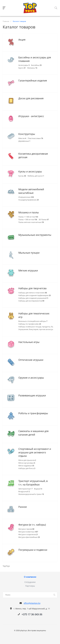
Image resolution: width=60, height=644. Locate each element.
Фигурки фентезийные (29, 537)
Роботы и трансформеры (33, 413)
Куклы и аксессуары (30, 171)
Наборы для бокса (27, 468)
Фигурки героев (26, 529)
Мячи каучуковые (27, 463)
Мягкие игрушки (28, 270)
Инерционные (26, 197)
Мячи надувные (26, 466)
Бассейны (36, 65)
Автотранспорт (25, 489)
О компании (30, 577)
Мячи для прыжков (27, 460)
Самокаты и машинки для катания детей (33, 433)
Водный (38, 489)
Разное (23, 507)
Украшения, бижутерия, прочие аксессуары (38, 329)
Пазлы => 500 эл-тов (28, 217)
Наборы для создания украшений (33, 298)
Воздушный (24, 491)
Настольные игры (29, 342)
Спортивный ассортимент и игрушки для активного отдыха (35, 452)
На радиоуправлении (29, 200)
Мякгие (22, 138)
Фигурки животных (28, 532)
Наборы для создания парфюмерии (35, 295)
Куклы (22, 176)
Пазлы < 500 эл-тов (28, 219)
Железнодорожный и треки (31, 494)
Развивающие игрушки (32, 395)
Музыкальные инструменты (35, 235)
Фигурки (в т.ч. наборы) (32, 525)
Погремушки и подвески (33, 550)
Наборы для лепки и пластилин (33, 293)
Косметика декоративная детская (33, 155)
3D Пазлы (44, 219)
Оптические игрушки (31, 360)
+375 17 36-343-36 (32, 614)
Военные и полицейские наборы (33, 321)
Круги (22, 68)
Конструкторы (27, 134)
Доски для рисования (31, 98)
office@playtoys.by (32, 603)
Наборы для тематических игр (34, 315)
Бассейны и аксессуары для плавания (35, 59)
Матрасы (32, 68)
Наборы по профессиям (30, 324)
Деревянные (24, 141)
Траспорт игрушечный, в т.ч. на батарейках (33, 483)
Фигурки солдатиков (28, 534)
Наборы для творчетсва (32, 288)
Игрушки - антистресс (31, 116)
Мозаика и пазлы (29, 212)
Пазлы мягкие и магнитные (31, 222)
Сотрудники (30, 582)
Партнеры (30, 586)
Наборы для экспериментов (31, 301)
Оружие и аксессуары (31, 378)
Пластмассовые (35, 138)
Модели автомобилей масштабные (31, 191)
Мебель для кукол (36, 176)
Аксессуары (24, 65)
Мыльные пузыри (29, 253)
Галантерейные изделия (33, 81)
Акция (22, 40)
